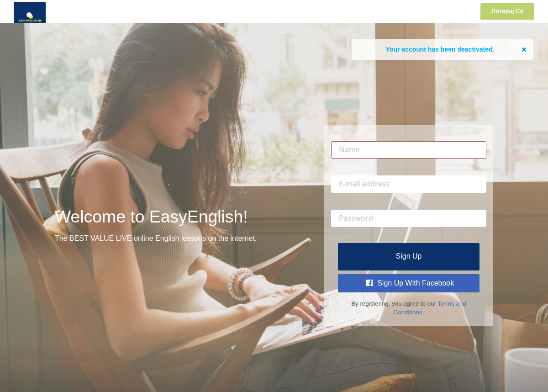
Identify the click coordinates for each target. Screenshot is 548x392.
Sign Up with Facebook (410, 283)
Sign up (409, 256)
